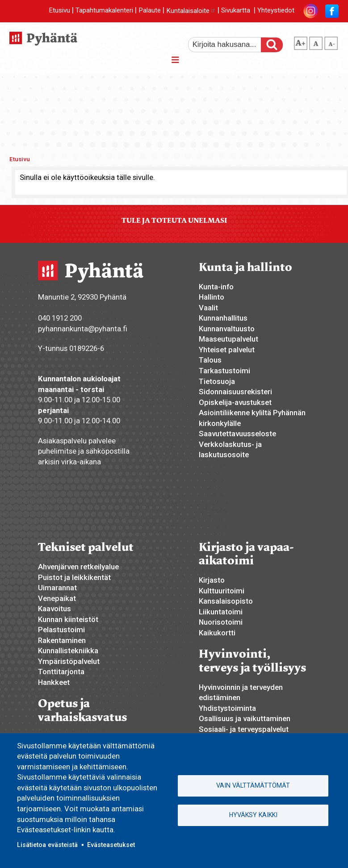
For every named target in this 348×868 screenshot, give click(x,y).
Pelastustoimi (61, 630)
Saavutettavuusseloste (237, 434)
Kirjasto (212, 580)
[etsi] (231, 45)
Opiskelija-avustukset (235, 402)
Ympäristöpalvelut (69, 661)
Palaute (150, 11)
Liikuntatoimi (221, 612)
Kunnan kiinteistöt (68, 619)
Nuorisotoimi (221, 622)
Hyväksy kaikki (253, 815)
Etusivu (59, 11)
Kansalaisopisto (226, 601)
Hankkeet (54, 682)
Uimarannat (57, 588)
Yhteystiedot (276, 11)
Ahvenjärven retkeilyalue (78, 567)
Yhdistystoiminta (227, 708)
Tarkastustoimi (224, 371)
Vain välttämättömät (253, 785)
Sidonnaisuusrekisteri (235, 392)
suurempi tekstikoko (301, 42)
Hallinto (212, 297)
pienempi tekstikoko (331, 42)
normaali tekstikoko (316, 42)
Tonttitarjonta (61, 672)
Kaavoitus (55, 609)
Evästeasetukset (111, 845)
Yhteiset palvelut (227, 350)
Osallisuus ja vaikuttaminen (245, 718)
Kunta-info (216, 287)
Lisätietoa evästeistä (47, 845)
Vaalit (208, 308)
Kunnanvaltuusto (227, 329)
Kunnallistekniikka (68, 651)
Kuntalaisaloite (191, 11)
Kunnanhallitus (223, 318)
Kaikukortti (217, 633)
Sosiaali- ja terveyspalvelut (244, 729)
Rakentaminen (62, 640)
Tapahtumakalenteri (104, 11)
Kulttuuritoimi (222, 591)
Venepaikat (57, 598)
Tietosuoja (217, 381)
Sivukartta (236, 11)
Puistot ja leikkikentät (74, 577)
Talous (210, 360)
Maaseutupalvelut (229, 339)
